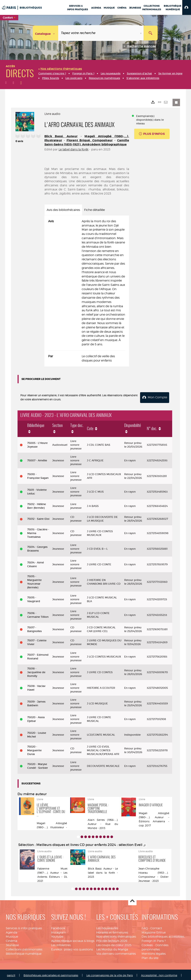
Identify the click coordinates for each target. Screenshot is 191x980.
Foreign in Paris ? (154, 940)
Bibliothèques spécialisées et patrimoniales (51, 974)
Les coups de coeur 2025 (114, 944)
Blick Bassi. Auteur (61, 136)
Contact (156, 927)
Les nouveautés (107, 927)
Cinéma (11, 940)
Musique (12, 935)
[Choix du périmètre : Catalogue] (46, 33)
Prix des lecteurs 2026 (112, 940)
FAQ (145, 927)
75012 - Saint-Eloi (38, 518)
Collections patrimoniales (24, 948)
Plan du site (150, 957)
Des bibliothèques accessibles (163, 935)
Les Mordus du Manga (112, 948)
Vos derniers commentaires (116, 953)
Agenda (11, 931)
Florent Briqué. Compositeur (90, 140)
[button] (187, 7)
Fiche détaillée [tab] (94, 210)
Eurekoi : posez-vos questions (72, 948)
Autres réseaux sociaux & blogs (73, 940)
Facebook (58, 927)
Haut (132, 900)
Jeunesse (12, 944)
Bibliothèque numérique (24, 953)
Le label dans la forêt (74, 149)
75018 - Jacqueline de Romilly (36, 671)
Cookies (147, 944)
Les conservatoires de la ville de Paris (110, 974)
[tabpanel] (87, 291)
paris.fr (11, 974)
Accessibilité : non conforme (159, 974)
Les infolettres (61, 944)
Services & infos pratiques (24, 927)
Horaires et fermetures (112, 931)
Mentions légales (154, 953)
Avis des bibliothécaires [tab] (63, 210)
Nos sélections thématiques (116, 935)
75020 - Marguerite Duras (34, 749)
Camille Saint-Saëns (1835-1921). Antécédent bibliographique (87, 142)
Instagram (59, 931)
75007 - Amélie (37, 459)
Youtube (57, 935)
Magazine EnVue (154, 931)
